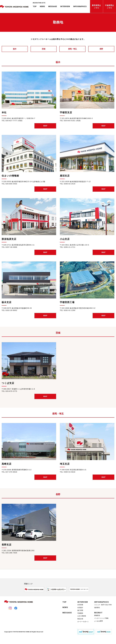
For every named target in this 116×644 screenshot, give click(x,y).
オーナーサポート (83, 622)
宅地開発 (80, 613)
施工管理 (80, 610)
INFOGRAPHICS (80, 6)
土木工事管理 (82, 616)
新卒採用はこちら (97, 6)
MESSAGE (53, 6)
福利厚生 (97, 608)
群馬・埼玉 (72, 49)
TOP (35, 6)
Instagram (10, 608)
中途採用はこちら (110, 6)
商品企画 (80, 619)
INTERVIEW (65, 6)
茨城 (44, 49)
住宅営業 (80, 605)
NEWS (42, 6)
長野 (101, 49)
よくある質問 (99, 621)
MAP (45, 126)
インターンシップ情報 (101, 618)
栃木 (15, 49)
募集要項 (97, 615)
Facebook (16, 608)
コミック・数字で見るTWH (103, 605)
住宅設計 (80, 608)
